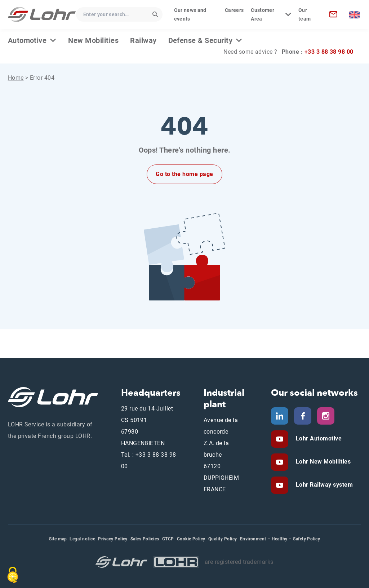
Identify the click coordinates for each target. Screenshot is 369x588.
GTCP (168, 539)
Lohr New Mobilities (322, 462)
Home (16, 78)
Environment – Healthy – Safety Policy (280, 539)
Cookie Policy (191, 539)
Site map (58, 539)
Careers (234, 10)
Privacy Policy (113, 539)
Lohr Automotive (318, 438)
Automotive (27, 40)
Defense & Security (201, 40)
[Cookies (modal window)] (13, 575)
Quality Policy (223, 539)
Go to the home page (184, 174)
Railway (143, 40)
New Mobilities (93, 40)
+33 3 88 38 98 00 (329, 52)
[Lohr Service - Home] (42, 14)
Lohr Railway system (323, 485)
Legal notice (82, 539)
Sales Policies (145, 539)
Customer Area (263, 14)
